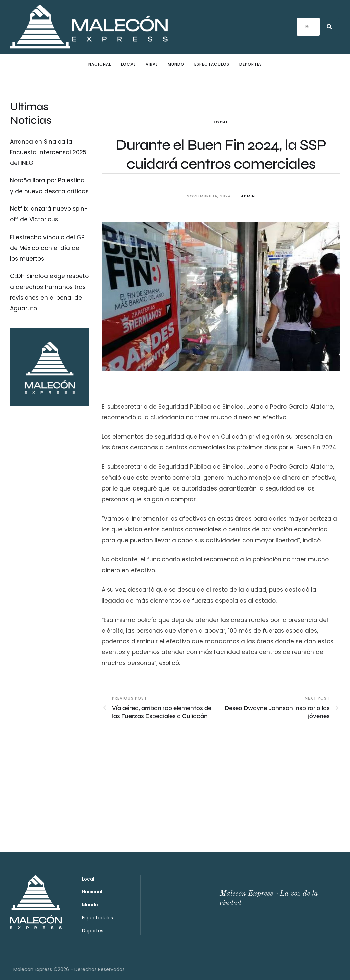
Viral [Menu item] (152, 64)
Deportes (93, 931)
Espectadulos (98, 918)
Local (221, 122)
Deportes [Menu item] (251, 64)
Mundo (90, 905)
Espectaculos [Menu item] (212, 64)
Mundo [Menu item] (176, 64)
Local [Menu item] (128, 64)
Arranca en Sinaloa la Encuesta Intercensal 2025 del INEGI (48, 152)
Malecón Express (33, 969)
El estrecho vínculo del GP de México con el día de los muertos (47, 248)
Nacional (92, 892)
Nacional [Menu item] (100, 64)
